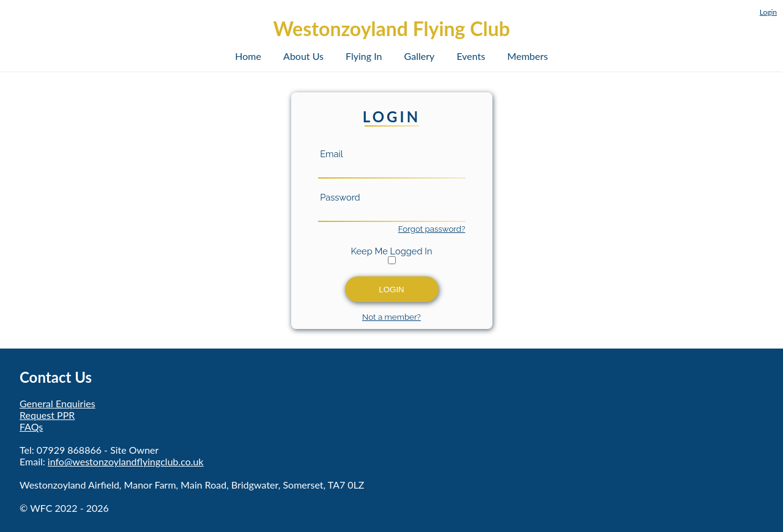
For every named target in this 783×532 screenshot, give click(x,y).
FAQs (31, 427)
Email (331, 154)
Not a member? (391, 317)
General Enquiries (58, 403)
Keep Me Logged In (392, 251)
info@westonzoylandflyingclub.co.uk (126, 461)
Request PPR (47, 415)
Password (339, 197)
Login (768, 12)
